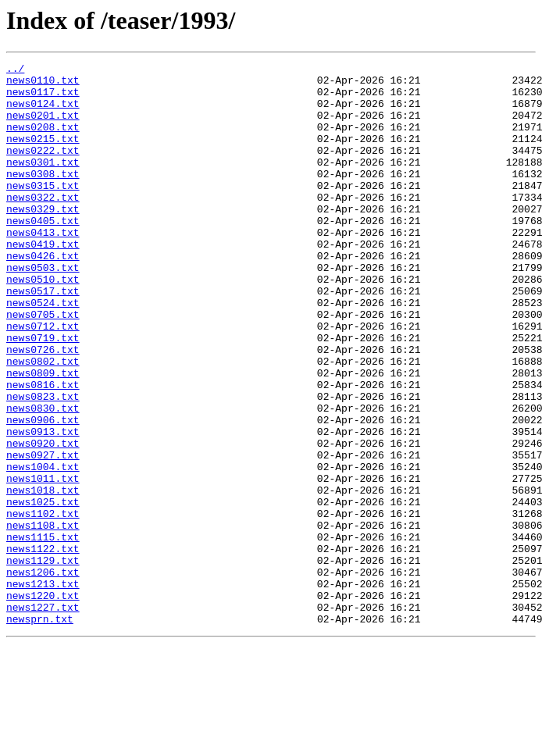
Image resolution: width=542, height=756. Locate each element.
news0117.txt (43, 98)
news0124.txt (43, 112)
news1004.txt (43, 548)
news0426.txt (43, 295)
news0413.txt (43, 267)
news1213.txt (43, 689)
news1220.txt (43, 703)
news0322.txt (43, 225)
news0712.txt (43, 380)
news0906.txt (43, 492)
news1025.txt (43, 590)
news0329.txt (43, 239)
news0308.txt (43, 197)
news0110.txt (43, 84)
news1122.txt (43, 647)
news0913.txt (43, 506)
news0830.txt (43, 478)
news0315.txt (43, 211)
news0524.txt (43, 351)
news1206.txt (43, 675)
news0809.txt (43, 436)
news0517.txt (43, 337)
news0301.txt (43, 183)
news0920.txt (43, 520)
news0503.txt (43, 309)
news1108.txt (43, 619)
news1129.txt (43, 661)
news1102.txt (43, 604)
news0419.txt (43, 281)
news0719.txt (43, 394)
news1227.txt (43, 717)
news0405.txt (43, 253)
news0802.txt (43, 422)
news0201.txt (43, 127)
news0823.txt (43, 464)
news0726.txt (43, 408)
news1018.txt (43, 576)
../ (15, 70)
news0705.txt (43, 366)
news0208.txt (43, 141)
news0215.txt (43, 155)
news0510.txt (43, 323)
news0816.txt (43, 450)
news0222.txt (43, 169)
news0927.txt (43, 534)
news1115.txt (43, 633)
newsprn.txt (40, 731)
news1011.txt (43, 562)
